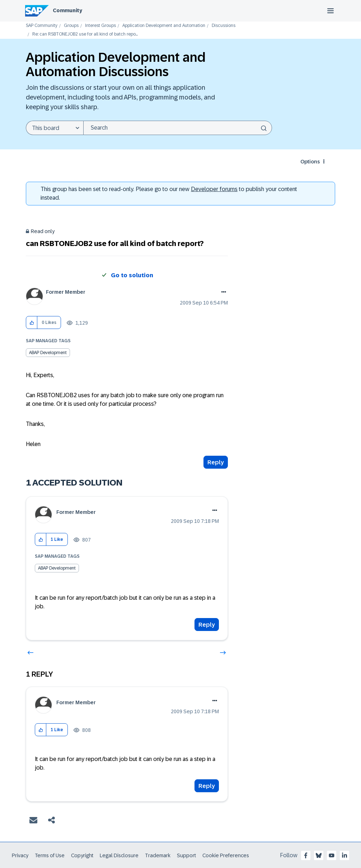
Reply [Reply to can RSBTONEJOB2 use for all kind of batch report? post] (216, 462)
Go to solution (132, 275)
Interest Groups (100, 26)
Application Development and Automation (164, 26)
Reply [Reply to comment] (207, 625)
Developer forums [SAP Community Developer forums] (214, 189)
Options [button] (310, 162)
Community (67, 10)
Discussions (224, 26)
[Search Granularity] (55, 128)
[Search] (178, 128)
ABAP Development (48, 353)
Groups (71, 26)
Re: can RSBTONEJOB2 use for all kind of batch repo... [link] (85, 34)
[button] (32, 323)
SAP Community (42, 26)
